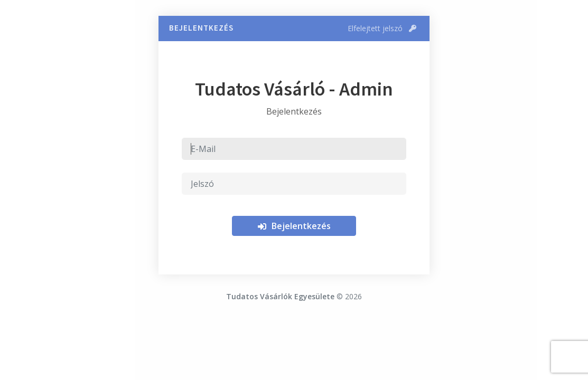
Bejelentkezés (294, 226)
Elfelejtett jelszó (382, 28)
